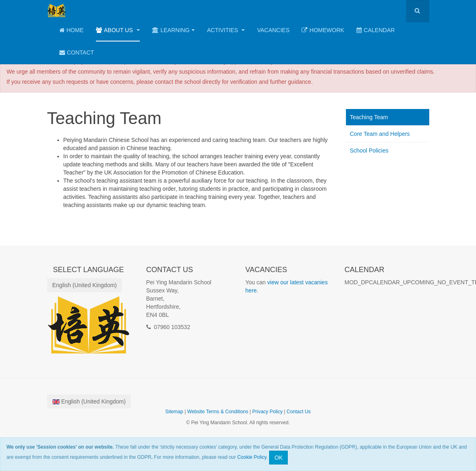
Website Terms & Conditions (217, 412)
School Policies (369, 150)
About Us (118, 30)
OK (278, 458)
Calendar (376, 30)
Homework (323, 30)
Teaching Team (369, 117)
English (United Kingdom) (85, 285)
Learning (174, 30)
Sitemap (174, 412)
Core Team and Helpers (380, 134)
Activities (226, 30)
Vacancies (273, 30)
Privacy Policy (268, 412)
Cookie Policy (252, 457)
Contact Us (299, 412)
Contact (77, 52)
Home (72, 30)
